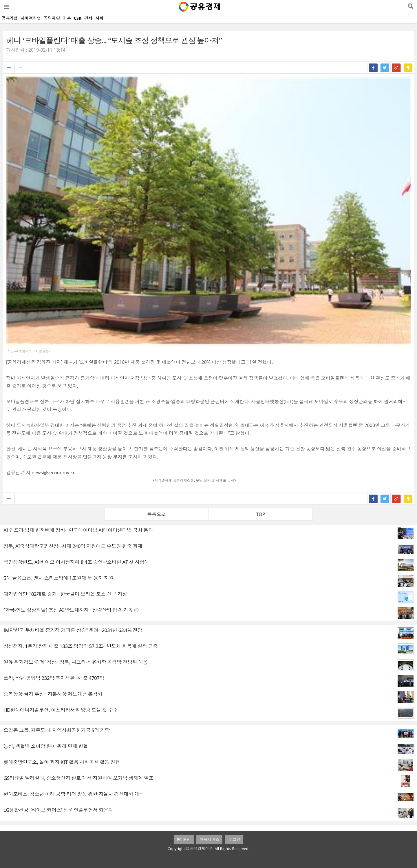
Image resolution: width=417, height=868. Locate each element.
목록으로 (157, 514)
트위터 (385, 68)
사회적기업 (31, 18)
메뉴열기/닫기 (6, 7)
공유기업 (10, 18)
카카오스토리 (408, 68)
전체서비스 (209, 839)
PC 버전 (184, 839)
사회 (99, 18)
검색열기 (410, 7)
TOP (261, 514)
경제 (88, 18)
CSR (78, 18)
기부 (67, 18)
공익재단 (52, 18)
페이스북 (373, 68)
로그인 (234, 839)
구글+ (396, 68)
